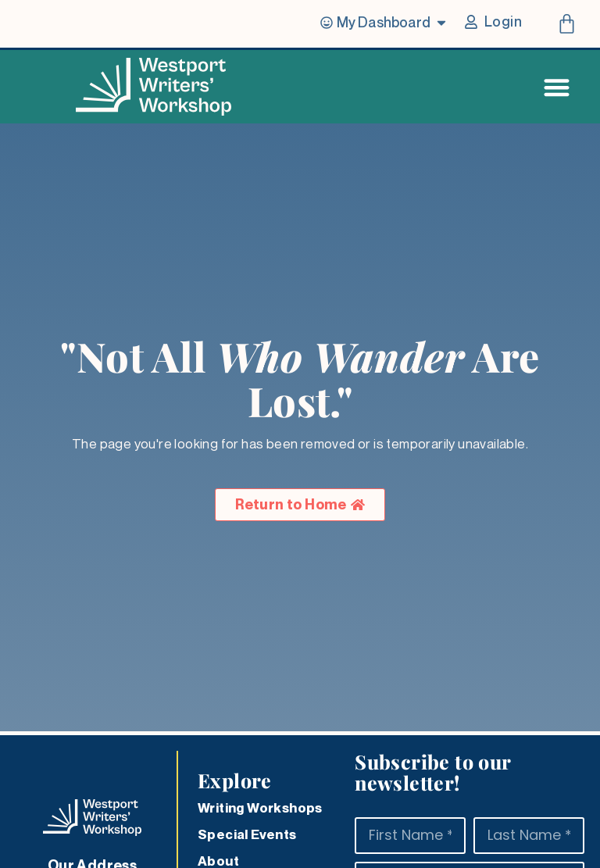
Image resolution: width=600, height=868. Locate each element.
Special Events (247, 834)
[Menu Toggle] (557, 87)
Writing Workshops (260, 808)
